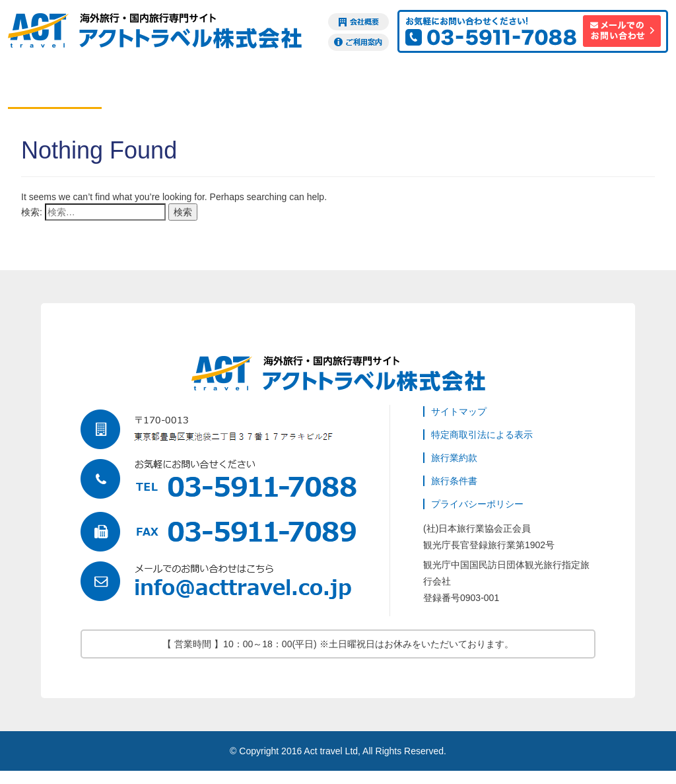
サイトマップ (459, 411)
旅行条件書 (454, 481)
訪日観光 (617, 89)
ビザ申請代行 (430, 89)
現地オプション (336, 89)
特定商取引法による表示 (482, 435)
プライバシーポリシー (477, 504)
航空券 (55, 89)
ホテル (149, 89)
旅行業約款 (454, 458)
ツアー (242, 89)
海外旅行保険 (524, 89)
